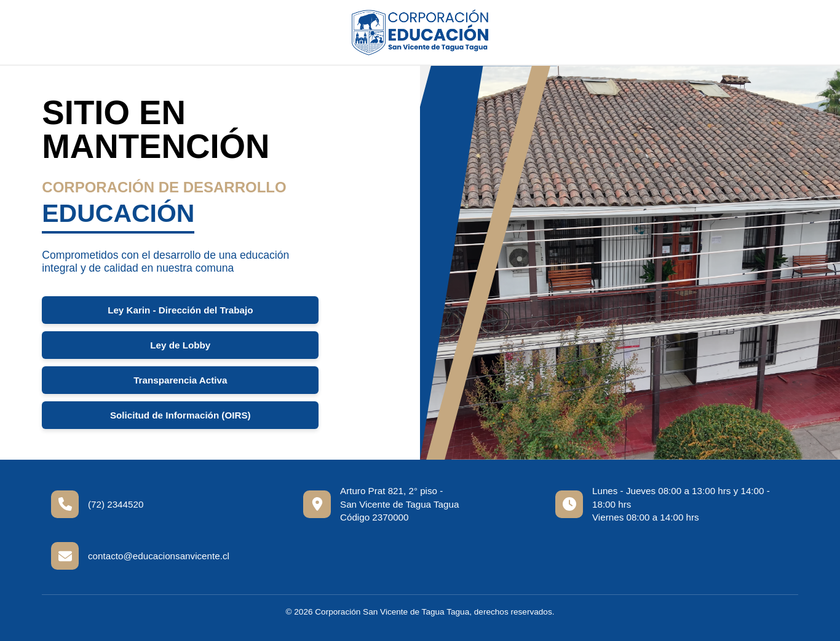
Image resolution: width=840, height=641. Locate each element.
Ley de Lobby (180, 345)
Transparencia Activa (180, 380)
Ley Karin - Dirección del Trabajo (180, 310)
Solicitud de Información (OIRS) (180, 415)
